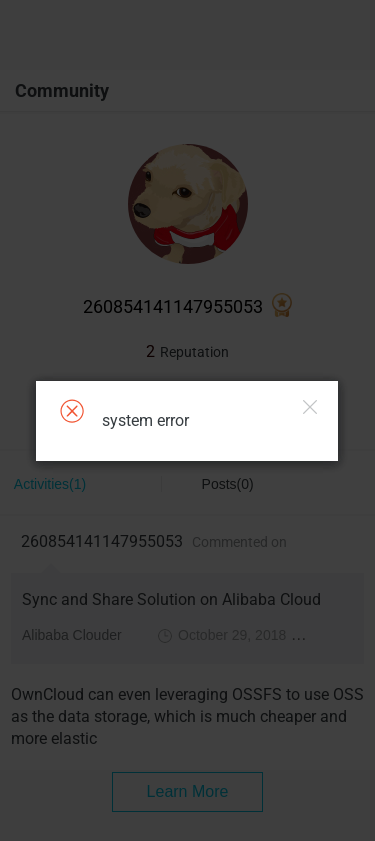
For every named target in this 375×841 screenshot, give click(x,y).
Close (310, 407)
